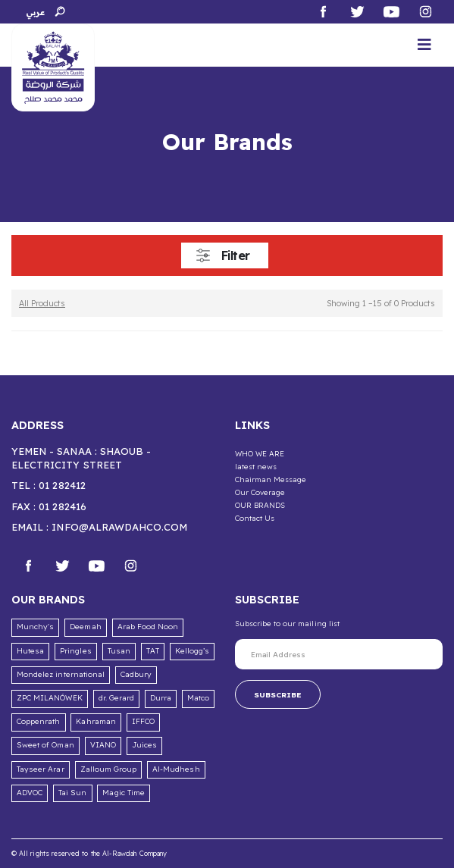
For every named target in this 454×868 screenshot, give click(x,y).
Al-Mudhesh (176, 769)
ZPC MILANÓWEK (50, 698)
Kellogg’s (192, 651)
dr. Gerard (117, 698)
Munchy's (35, 627)
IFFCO (143, 721)
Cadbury (136, 674)
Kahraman (95, 721)
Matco (198, 698)
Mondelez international (61, 674)
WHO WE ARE (260, 453)
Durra (161, 698)
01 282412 (62, 485)
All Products (42, 303)
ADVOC (30, 793)
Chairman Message (271, 479)
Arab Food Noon (148, 627)
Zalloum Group (109, 769)
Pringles (75, 651)
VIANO (103, 745)
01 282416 (62, 506)
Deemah (85, 627)
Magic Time (124, 793)
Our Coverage (260, 492)
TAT (153, 651)
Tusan (119, 651)
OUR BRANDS (260, 505)
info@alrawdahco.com (119, 527)
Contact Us (255, 518)
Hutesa (30, 651)
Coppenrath (39, 721)
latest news (256, 466)
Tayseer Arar (41, 769)
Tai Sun (72, 793)
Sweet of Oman (45, 745)
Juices (144, 745)
